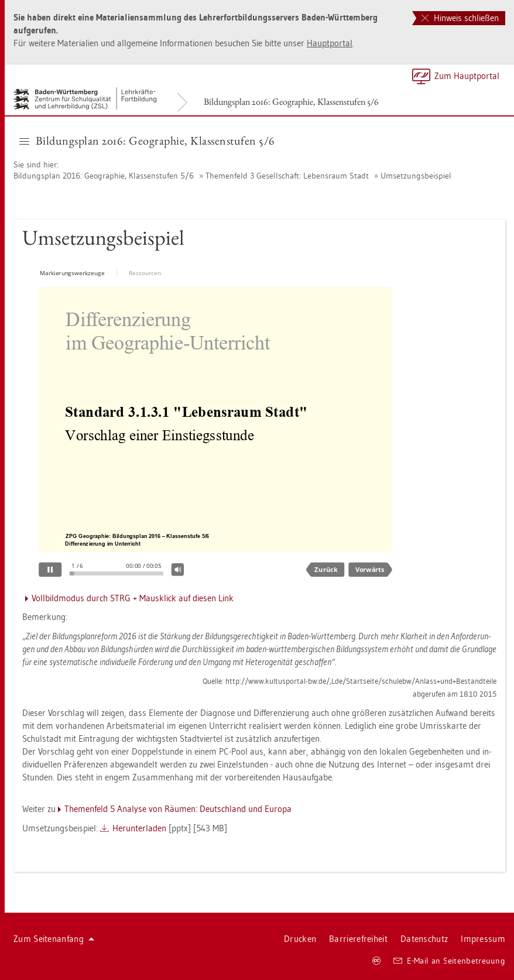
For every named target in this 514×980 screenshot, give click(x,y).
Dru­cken (300, 939)
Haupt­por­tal (330, 43)
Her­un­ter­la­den (139, 828)
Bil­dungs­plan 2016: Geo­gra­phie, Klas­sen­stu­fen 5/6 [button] (147, 141)
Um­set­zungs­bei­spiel (416, 176)
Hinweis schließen (460, 18)
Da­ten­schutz (424, 939)
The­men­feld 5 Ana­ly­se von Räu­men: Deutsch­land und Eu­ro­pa (178, 809)
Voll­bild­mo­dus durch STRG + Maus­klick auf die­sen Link (133, 598)
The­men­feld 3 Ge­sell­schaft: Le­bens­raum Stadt (287, 176)
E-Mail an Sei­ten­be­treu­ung (449, 961)
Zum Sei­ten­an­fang (54, 939)
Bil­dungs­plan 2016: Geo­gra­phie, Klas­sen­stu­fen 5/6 (291, 102)
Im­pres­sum (483, 939)
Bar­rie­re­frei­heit (358, 939)
